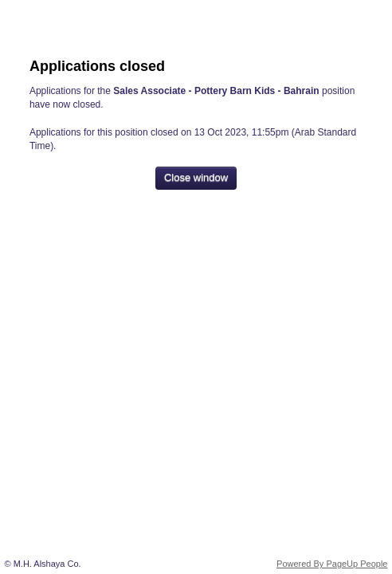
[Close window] (196, 178)
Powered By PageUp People (332, 564)
